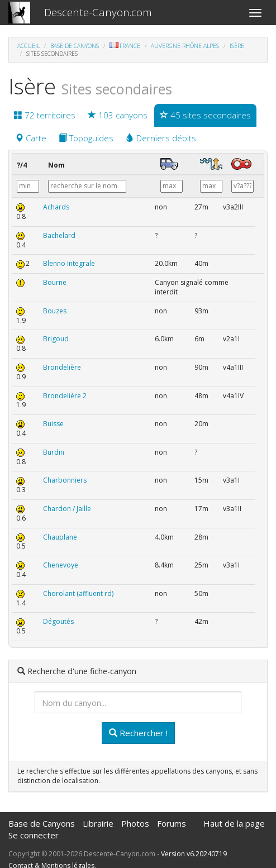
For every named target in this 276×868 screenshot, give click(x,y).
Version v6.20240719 (194, 854)
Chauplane (60, 537)
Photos (135, 823)
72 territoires (45, 115)
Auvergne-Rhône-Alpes (185, 46)
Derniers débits (161, 138)
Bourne (55, 282)
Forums (172, 823)
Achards (56, 207)
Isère (237, 46)
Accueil (28, 46)
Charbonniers (65, 480)
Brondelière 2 (65, 396)
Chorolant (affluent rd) (78, 593)
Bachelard (59, 235)
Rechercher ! (138, 733)
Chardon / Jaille (67, 509)
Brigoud (56, 339)
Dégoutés (58, 621)
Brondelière (62, 367)
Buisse (53, 424)
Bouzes (55, 311)
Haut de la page (234, 823)
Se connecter (34, 835)
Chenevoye (61, 565)
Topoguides (86, 138)
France (125, 46)
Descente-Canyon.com (98, 12)
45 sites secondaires (205, 115)
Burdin (54, 452)
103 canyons (118, 115)
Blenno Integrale (69, 263)
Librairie (98, 823)
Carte (31, 138)
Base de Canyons (75, 46)
